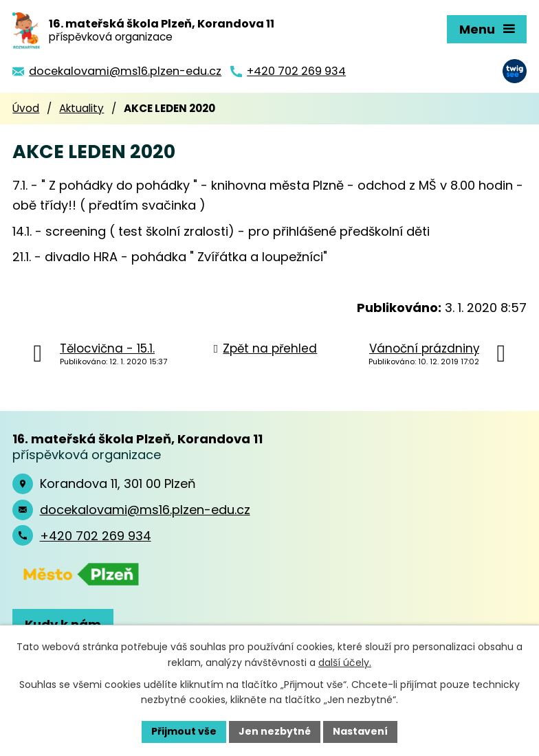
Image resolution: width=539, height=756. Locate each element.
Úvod (26, 108)
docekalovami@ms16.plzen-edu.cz (145, 510)
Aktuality (81, 108)
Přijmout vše (184, 731)
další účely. (345, 663)
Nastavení (360, 731)
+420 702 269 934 (96, 536)
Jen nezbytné (275, 731)
